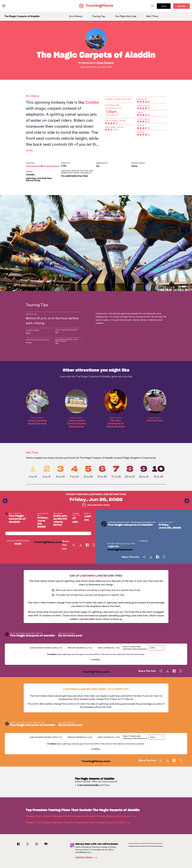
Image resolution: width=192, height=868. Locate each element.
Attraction (88, 63)
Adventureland (33, 166)
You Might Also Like (126, 16)
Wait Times (152, 16)
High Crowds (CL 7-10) (109, 648)
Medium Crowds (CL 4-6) (80, 648)
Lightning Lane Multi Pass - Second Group (39, 179)
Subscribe (182, 6)
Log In (164, 6)
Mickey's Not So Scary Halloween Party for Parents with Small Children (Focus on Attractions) (81, 816)
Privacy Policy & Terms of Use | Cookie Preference (146, 846)
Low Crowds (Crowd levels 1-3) (46, 648)
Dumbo (92, 102)
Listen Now (87, 858)
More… (30, 151)
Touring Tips (99, 16)
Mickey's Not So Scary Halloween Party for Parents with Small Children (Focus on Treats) (78, 822)
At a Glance (76, 16)
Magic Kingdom (105, 63)
